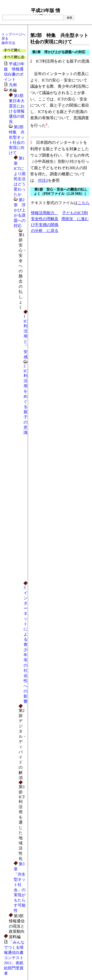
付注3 (43, 180)
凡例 (13, 85)
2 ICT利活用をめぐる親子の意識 (27, 399)
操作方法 (8, 43)
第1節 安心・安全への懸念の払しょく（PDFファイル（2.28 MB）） (61, 191)
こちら (84, 203)
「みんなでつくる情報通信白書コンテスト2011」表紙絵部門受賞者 (14, 958)
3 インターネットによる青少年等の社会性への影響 (26, 645)
